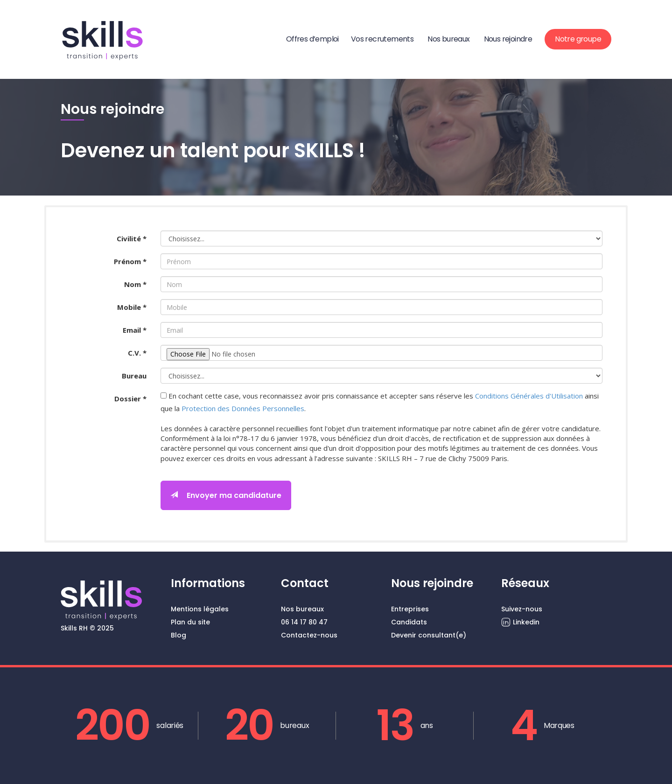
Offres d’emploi (312, 39)
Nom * (135, 284)
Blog (178, 635)
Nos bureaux (448, 39)
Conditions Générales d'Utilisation (529, 396)
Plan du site (190, 622)
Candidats (409, 622)
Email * (135, 330)
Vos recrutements (382, 39)
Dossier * (130, 399)
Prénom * (130, 261)
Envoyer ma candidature (226, 495)
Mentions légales (200, 609)
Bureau (134, 376)
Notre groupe (578, 39)
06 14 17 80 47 (304, 622)
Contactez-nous (309, 635)
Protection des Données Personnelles (243, 408)
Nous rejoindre (508, 39)
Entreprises (410, 609)
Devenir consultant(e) (429, 635)
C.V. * (137, 353)
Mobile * (132, 307)
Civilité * (132, 238)
